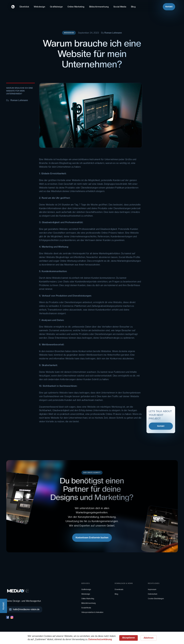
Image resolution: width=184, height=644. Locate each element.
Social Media (120, 7)
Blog (133, 7)
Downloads (119, 589)
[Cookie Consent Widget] (92, 638)
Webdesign (39, 7)
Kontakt (169, 7)
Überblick (24, 7)
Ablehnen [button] (149, 638)
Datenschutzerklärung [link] (100, 639)
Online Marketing (76, 7)
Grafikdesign (56, 7)
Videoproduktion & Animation (92, 612)
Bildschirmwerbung (99, 7)
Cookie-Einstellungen (156, 599)
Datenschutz (153, 594)
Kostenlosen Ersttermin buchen (92, 538)
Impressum (152, 589)
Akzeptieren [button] (129, 638)
